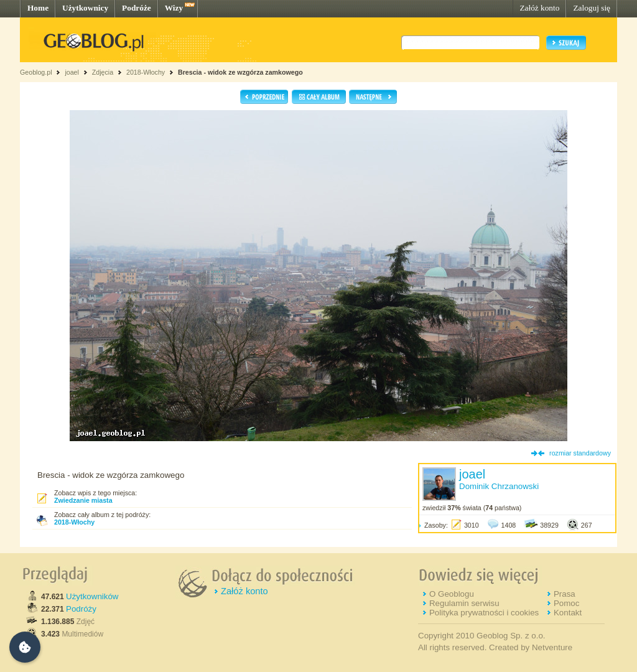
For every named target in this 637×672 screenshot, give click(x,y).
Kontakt (568, 613)
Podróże (137, 8)
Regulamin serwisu (464, 603)
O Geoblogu (452, 594)
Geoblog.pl (36, 72)
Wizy (174, 8)
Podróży (81, 609)
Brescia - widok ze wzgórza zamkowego (240, 72)
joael (72, 72)
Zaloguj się (592, 8)
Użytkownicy (85, 8)
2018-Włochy (146, 72)
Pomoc (566, 603)
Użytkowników (92, 596)
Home (38, 8)
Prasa (565, 594)
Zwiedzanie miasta (83, 500)
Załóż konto (539, 8)
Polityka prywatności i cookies (484, 613)
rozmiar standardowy (580, 453)
